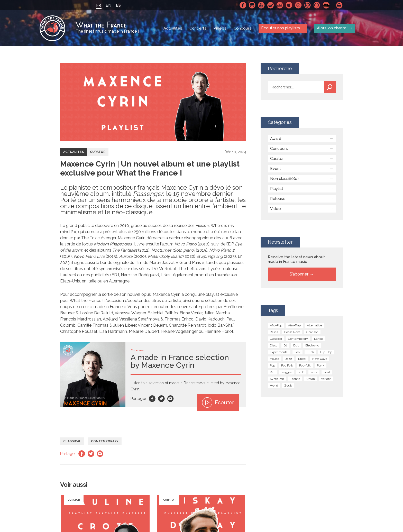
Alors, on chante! (332, 28)
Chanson (312, 332)
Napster (308, 5)
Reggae (287, 372)
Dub (296, 345)
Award (276, 139)
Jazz (289, 359)
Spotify (271, 5)
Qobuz (317, 5)
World (274, 386)
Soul (327, 372)
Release (278, 199)
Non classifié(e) (284, 179)
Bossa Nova (292, 332)
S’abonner (299, 274)
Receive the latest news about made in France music (296, 259)
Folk (297, 352)
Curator (98, 152)
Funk (310, 352)
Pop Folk (287, 365)
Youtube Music (298, 5)
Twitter (161, 399)
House (274, 359)
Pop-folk (305, 365)
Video (276, 209)
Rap (273, 372)
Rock (314, 372)
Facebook (243, 5)
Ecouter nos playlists (281, 28)
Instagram (252, 5)
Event (276, 169)
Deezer (280, 5)
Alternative (314, 325)
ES (118, 5)
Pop (272, 365)
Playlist (277, 189)
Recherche (330, 87)
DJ (285, 345)
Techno (295, 379)
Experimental (279, 352)
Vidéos (220, 28)
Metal (302, 359)
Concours (242, 28)
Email (171, 399)
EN (108, 5)
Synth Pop (277, 379)
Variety (326, 379)
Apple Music (289, 5)
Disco (274, 345)
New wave (320, 359)
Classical (72, 441)
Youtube (261, 5)
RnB (301, 372)
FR (99, 5)
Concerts (198, 28)
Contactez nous (340, 5)
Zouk (288, 386)
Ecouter (218, 402)
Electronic (312, 345)
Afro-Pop (276, 325)
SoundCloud (326, 5)
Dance (318, 339)
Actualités (173, 28)
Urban (311, 379)
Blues (274, 332)
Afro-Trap (294, 325)
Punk (321, 365)
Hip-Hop (326, 352)
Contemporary (105, 441)
